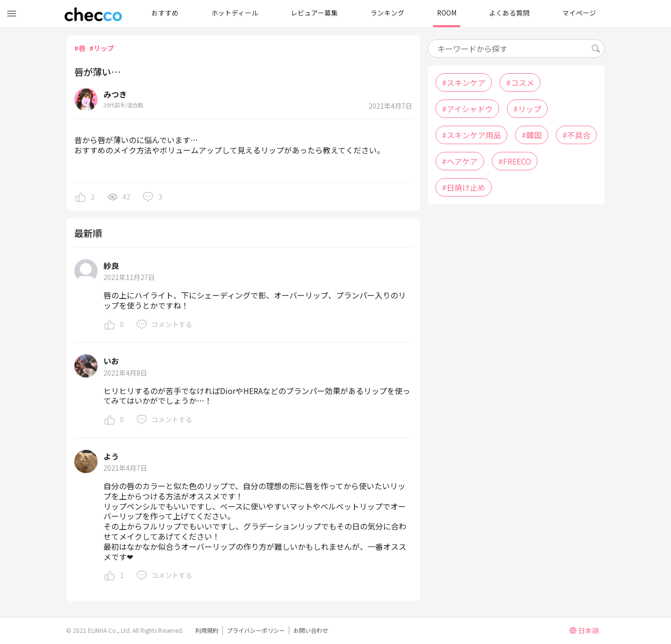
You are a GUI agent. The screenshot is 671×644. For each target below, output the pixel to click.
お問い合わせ (311, 630)
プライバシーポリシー (256, 630)
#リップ (102, 48)
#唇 (80, 48)
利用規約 (207, 630)
